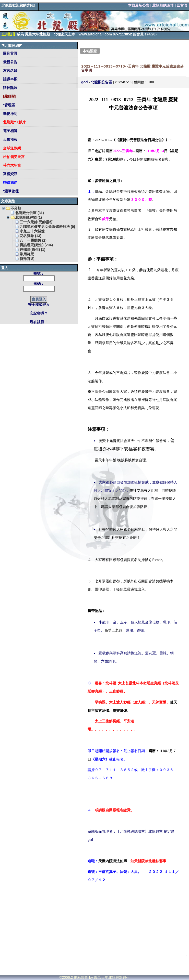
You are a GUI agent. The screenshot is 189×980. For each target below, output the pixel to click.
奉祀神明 (10, 114)
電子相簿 (10, 131)
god (85, 82)
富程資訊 (10, 174)
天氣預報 (10, 139)
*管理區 (9, 105)
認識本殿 (10, 79)
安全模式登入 (39, 305)
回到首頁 (10, 53)
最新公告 (10, 62)
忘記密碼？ (39, 313)
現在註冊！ (39, 322)
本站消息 (90, 51)
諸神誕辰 (10, 88)
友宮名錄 (10, 71)
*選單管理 (10, 191)
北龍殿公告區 (101, 82)
